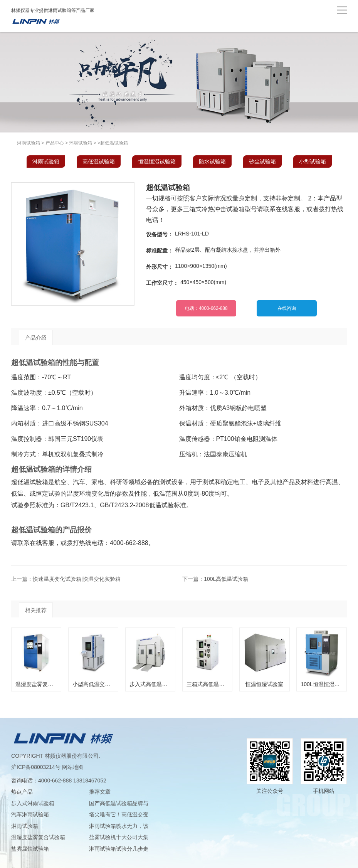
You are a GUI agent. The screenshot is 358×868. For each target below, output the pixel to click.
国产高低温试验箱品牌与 (119, 803)
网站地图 (73, 767)
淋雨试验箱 (36, 22)
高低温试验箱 (99, 161)
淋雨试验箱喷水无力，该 (119, 826)
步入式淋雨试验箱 (33, 803)
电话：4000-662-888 (206, 308)
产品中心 (55, 143)
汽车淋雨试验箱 (30, 814)
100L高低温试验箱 (226, 579)
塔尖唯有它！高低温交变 (119, 814)
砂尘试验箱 (262, 161)
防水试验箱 (212, 161)
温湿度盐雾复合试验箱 (42, 684)
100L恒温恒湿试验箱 (325, 684)
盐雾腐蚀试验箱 (30, 849)
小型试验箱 (313, 161)
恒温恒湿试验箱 (157, 161)
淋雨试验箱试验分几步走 (119, 849)
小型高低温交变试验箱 (99, 684)
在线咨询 (287, 308)
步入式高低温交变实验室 (159, 684)
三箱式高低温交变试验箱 (216, 684)
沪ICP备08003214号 (36, 767)
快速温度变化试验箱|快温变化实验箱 (77, 579)
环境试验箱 (81, 143)
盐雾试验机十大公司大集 (119, 837)
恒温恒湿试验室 (264, 684)
